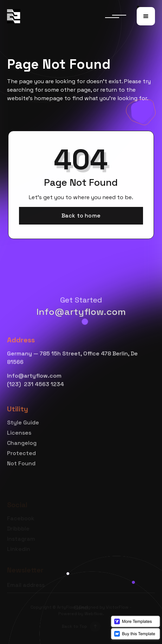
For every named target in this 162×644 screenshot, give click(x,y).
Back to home (81, 215)
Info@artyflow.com (81, 312)
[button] (146, 16)
